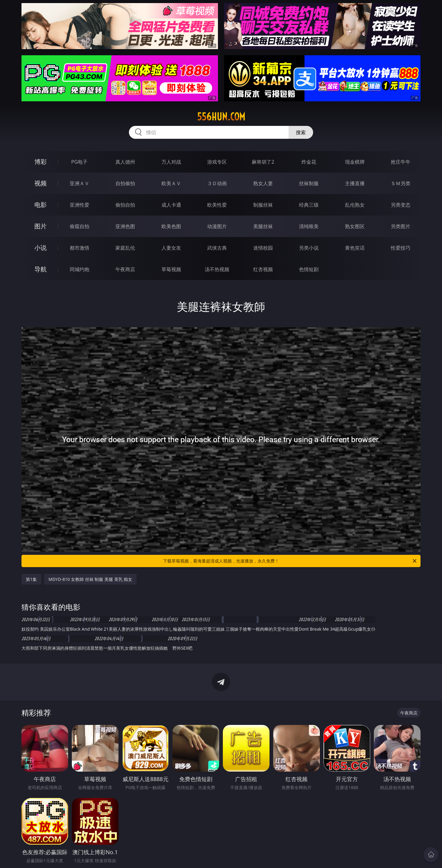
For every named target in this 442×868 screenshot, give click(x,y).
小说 (41, 248)
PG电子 (79, 162)
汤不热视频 (217, 269)
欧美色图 (171, 226)
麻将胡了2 (263, 162)
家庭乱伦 (125, 248)
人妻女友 (171, 248)
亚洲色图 (125, 226)
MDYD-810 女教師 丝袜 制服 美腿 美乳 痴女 (90, 579)
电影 (41, 205)
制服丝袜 (263, 205)
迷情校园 (263, 248)
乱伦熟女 (355, 205)
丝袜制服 (309, 183)
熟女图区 (355, 226)
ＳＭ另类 (401, 183)
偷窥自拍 (79, 226)
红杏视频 (263, 269)
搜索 (301, 132)
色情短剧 (309, 269)
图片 (41, 226)
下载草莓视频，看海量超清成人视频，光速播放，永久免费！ (290, 561)
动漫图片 (217, 226)
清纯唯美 (309, 226)
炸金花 (309, 162)
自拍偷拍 (125, 183)
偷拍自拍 (125, 205)
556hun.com (221, 117)
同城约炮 (79, 269)
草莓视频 (171, 269)
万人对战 (171, 162)
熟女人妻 (263, 183)
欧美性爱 (217, 205)
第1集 (31, 579)
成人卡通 (171, 205)
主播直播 (355, 183)
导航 (41, 269)
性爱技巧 (401, 248)
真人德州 (125, 162)
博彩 (41, 162)
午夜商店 (125, 269)
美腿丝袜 (263, 226)
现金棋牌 (355, 162)
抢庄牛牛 (401, 162)
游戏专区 (217, 162)
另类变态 (401, 205)
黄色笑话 (355, 248)
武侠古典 (217, 248)
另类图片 (401, 226)
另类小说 (309, 248)
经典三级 (309, 205)
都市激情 (79, 248)
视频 (41, 183)
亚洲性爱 (79, 205)
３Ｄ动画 (217, 183)
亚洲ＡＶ (79, 183)
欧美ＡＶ (171, 183)
